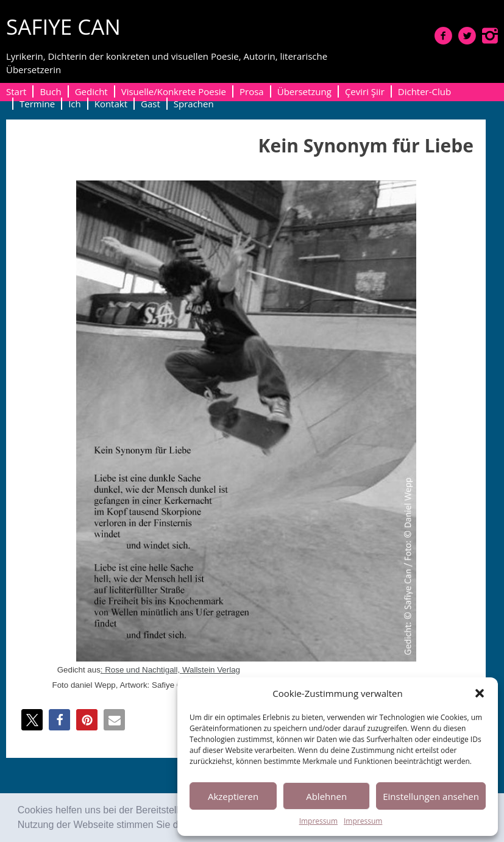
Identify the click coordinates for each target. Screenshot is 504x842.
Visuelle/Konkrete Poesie (174, 91)
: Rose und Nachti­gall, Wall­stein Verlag (170, 670)
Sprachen (194, 104)
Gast (151, 104)
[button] (480, 693)
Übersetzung (304, 91)
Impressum (318, 821)
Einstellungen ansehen (431, 796)
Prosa (252, 91)
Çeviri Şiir (365, 91)
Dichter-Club (424, 91)
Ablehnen (326, 796)
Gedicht (91, 91)
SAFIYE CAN (63, 27)
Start (16, 91)
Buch (50, 91)
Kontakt (111, 104)
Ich (75, 104)
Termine (37, 104)
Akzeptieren (233, 796)
